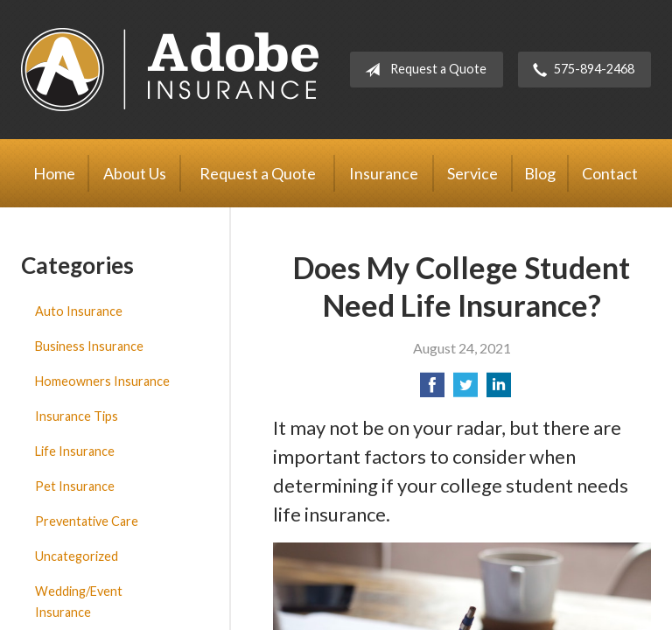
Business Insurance (89, 346)
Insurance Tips (77, 416)
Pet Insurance (75, 486)
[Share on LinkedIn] (499, 390)
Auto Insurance (79, 311)
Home (54, 173)
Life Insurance (75, 451)
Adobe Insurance (170, 70)
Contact (610, 173)
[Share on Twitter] (465, 390)
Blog (540, 173)
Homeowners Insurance (102, 381)
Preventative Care (87, 521)
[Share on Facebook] (432, 390)
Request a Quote (422, 70)
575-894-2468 (580, 70)
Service (472, 173)
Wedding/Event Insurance (79, 602)
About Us (135, 173)
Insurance (384, 173)
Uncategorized (77, 556)
